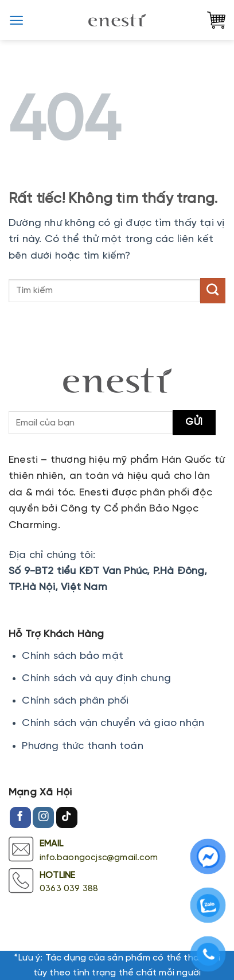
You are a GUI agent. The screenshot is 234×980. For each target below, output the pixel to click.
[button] (16, 20)
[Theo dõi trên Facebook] (20, 818)
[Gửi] (213, 291)
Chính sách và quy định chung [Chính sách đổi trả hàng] (96, 679)
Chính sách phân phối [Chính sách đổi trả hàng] (75, 701)
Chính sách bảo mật (73, 656)
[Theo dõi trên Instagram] (43, 818)
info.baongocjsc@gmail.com (99, 858)
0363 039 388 (69, 889)
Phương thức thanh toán (82, 746)
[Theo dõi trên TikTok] (67, 818)
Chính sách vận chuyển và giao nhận (113, 723)
